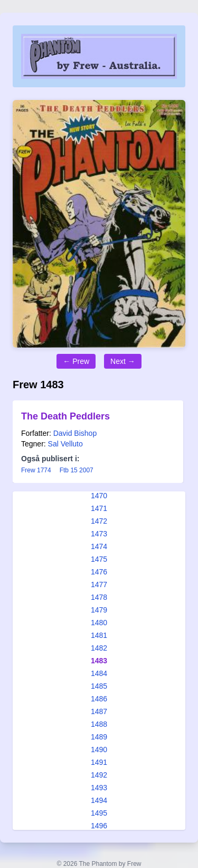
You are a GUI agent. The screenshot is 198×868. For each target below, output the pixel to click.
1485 (99, 686)
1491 (99, 762)
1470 (99, 496)
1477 (99, 584)
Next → (123, 361)
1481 (99, 635)
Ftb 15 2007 (77, 470)
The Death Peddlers (65, 416)
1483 (99, 661)
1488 (99, 724)
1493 (99, 788)
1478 (99, 597)
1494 (99, 800)
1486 (99, 699)
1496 (99, 826)
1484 (99, 673)
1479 (99, 610)
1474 (99, 546)
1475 (99, 559)
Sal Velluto (65, 444)
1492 (99, 775)
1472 (99, 521)
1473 (99, 534)
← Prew (76, 361)
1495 (99, 813)
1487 (99, 711)
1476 (99, 572)
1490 (99, 750)
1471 (99, 508)
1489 (99, 737)
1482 (99, 648)
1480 (99, 623)
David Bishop (75, 433)
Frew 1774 (36, 470)
